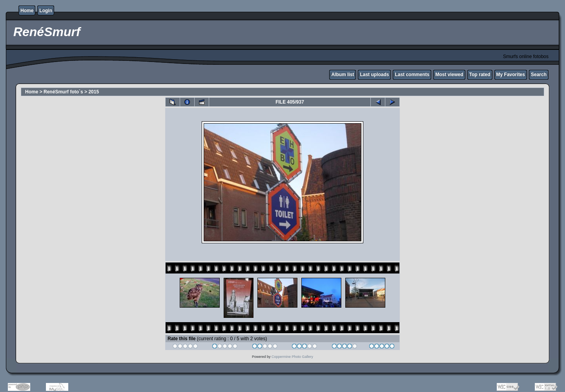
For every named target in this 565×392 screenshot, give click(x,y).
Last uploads (374, 75)
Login (46, 11)
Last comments (412, 75)
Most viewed (449, 75)
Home (27, 11)
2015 (94, 92)
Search (539, 75)
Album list (343, 75)
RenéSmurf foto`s (63, 92)
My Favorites (511, 75)
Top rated (480, 75)
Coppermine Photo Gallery (292, 357)
